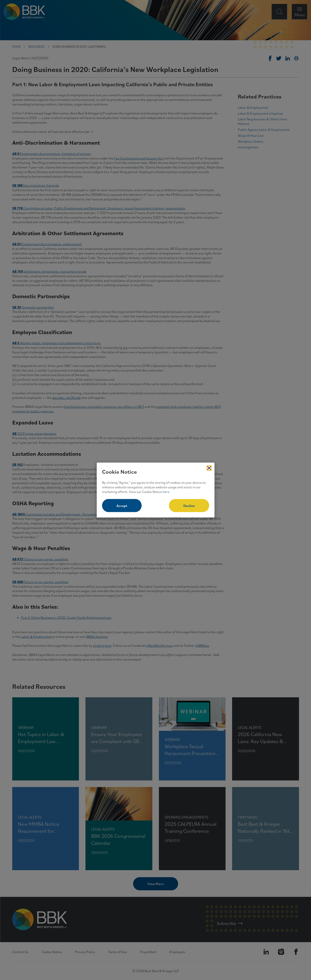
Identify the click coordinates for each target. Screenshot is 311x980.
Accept (122, 506)
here (166, 491)
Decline (189, 506)
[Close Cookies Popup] (209, 468)
